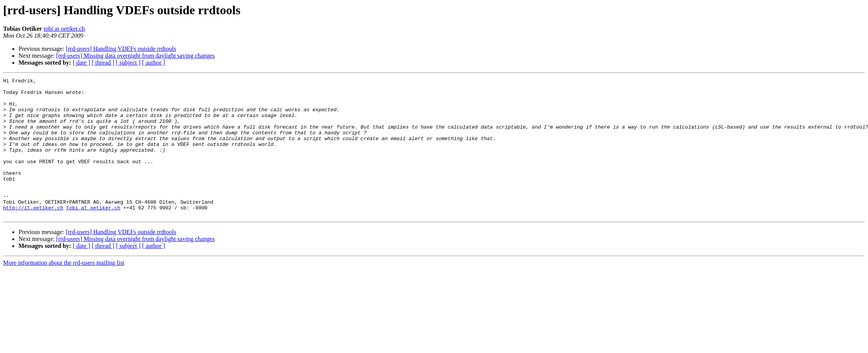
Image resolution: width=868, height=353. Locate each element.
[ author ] (154, 63)
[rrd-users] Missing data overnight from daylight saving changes (136, 56)
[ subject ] (128, 63)
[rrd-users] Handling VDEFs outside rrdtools (121, 49)
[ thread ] (103, 63)
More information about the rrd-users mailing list (64, 290)
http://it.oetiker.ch (33, 234)
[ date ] (81, 63)
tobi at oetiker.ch (64, 29)
